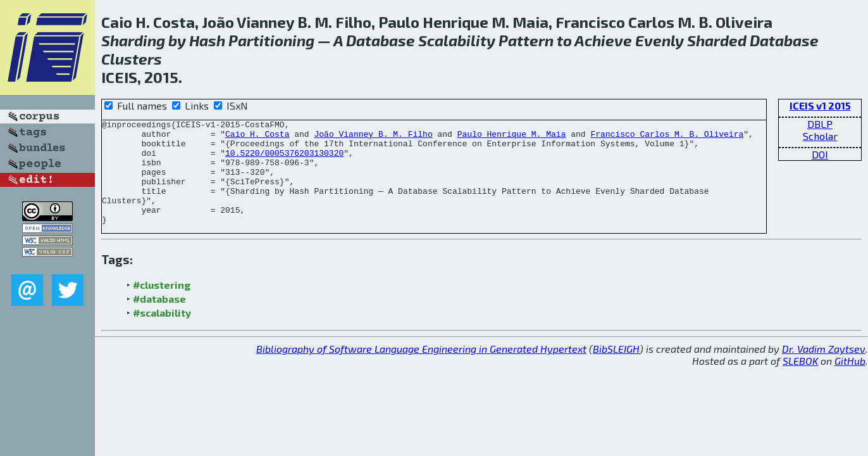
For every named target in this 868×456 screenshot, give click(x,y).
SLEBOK (800, 382)
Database (381, 40)
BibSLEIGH (616, 370)
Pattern (526, 40)
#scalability (162, 333)
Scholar (820, 136)
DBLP (820, 124)
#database (159, 320)
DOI (820, 154)
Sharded (717, 40)
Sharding (133, 40)
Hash (207, 40)
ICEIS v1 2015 (820, 105)
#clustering (162, 306)
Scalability (457, 40)
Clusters (132, 59)
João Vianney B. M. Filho (373, 137)
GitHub (850, 382)
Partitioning (271, 40)
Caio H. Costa (257, 137)
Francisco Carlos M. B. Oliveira (667, 137)
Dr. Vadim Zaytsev (824, 370)
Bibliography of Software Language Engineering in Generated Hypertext (421, 370)
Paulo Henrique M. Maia (512, 137)
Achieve (603, 40)
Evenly (660, 40)
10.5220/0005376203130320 (284, 160)
